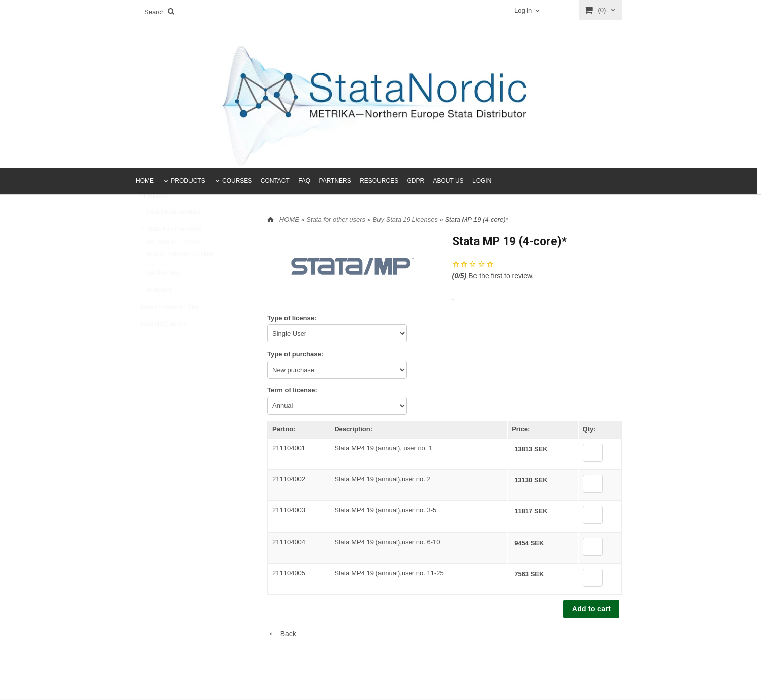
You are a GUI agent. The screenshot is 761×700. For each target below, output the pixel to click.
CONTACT (275, 181)
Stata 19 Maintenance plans (179, 278)
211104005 (289, 573)
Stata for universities (170, 236)
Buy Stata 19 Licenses (173, 266)
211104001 (289, 448)
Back (282, 634)
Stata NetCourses (163, 348)
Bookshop (156, 314)
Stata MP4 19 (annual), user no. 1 (383, 448)
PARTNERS (335, 181)
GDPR (415, 181)
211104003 (289, 510)
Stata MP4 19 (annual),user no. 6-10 (387, 542)
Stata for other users (170, 253)
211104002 (289, 479)
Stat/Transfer (160, 297)
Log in (523, 10)
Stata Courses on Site (169, 331)
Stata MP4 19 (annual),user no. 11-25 (389, 573)
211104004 (289, 542)
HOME (145, 181)
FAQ (304, 181)
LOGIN (482, 181)
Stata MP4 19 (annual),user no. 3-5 (385, 510)
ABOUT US (449, 181)
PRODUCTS (188, 181)
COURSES (237, 181)
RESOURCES (379, 181)
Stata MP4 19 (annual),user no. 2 (383, 479)
